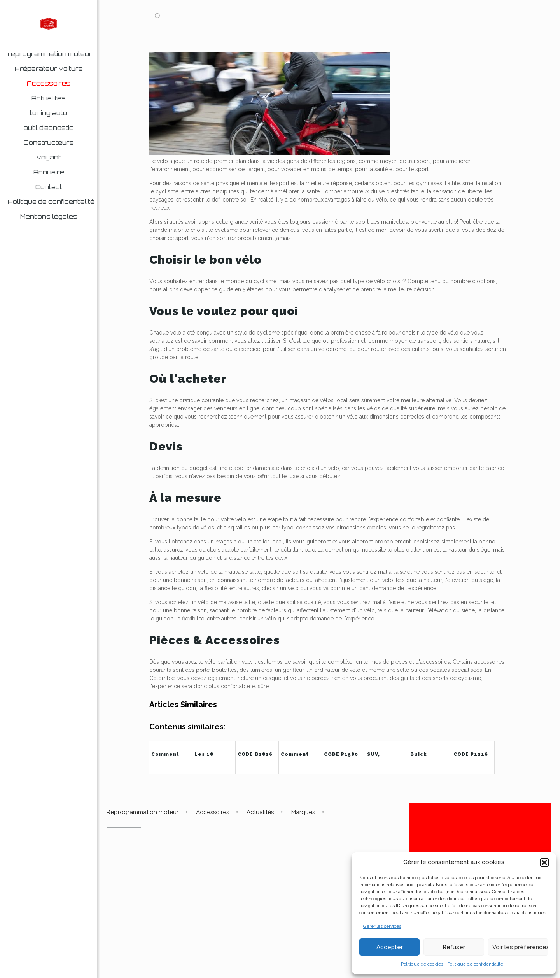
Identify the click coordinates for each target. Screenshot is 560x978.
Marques (303, 812)
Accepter (390, 947)
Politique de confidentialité (475, 964)
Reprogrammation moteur (143, 812)
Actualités (260, 812)
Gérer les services (382, 926)
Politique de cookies (422, 964)
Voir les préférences (520, 947)
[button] (544, 862)
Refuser (454, 947)
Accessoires (213, 812)
